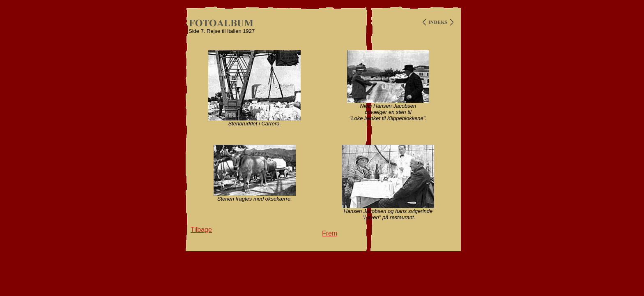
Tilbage (201, 230)
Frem (330, 233)
